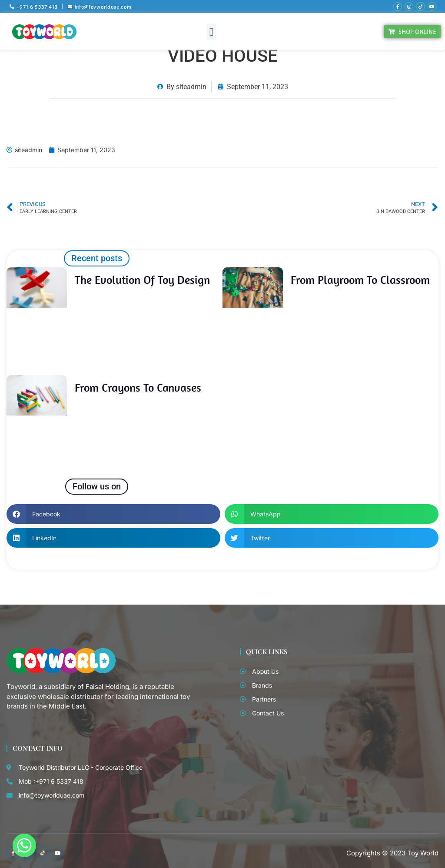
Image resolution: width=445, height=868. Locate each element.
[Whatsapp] (24, 845)
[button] (212, 31)
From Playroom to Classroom (360, 279)
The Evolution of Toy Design (142, 279)
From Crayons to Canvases (138, 387)
